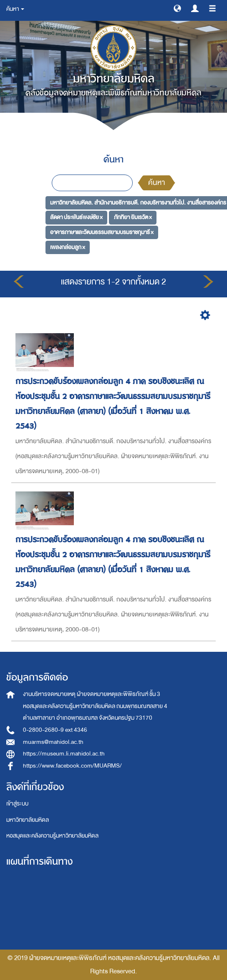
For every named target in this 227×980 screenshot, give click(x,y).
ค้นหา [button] (15, 9)
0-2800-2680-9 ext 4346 (55, 730)
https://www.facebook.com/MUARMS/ (72, 766)
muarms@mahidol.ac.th (53, 742)
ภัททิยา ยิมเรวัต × (133, 217)
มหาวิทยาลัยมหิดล (28, 820)
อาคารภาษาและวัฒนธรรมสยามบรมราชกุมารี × (102, 232)
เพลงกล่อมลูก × (68, 247)
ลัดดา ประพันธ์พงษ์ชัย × (76, 217)
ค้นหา (156, 183)
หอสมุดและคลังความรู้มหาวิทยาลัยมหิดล (52, 836)
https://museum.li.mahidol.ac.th (64, 754)
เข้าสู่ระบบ (17, 804)
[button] (177, 8)
